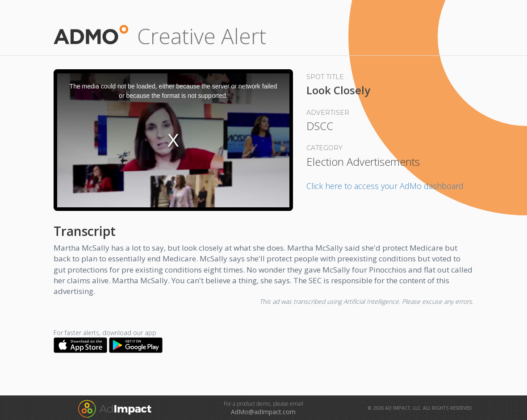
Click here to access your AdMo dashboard (385, 186)
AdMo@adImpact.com (263, 412)
